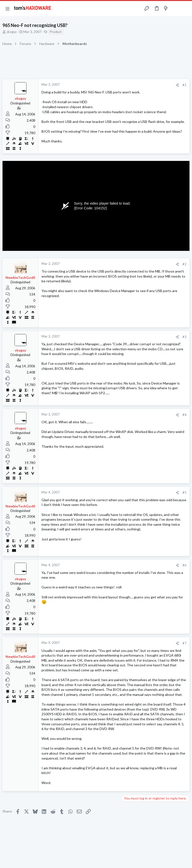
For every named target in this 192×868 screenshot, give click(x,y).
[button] (7, 8)
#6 (184, 565)
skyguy (12, 32)
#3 (184, 337)
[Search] (185, 9)
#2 (184, 264)
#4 (184, 415)
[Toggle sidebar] (175, 8)
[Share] (177, 85)
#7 (184, 643)
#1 (184, 85)
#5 (184, 492)
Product (56, 32)
